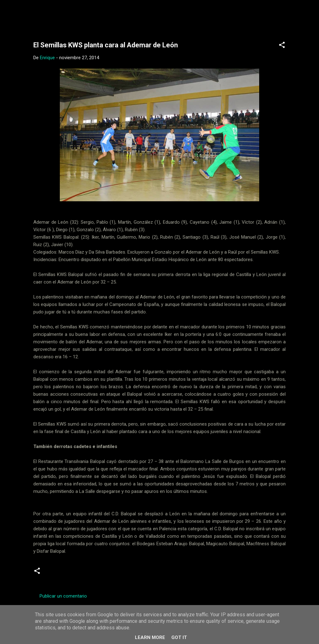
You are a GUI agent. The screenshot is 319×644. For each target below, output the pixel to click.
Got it (179, 637)
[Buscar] (294, 17)
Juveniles (85, 573)
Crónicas (58, 573)
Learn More (150, 637)
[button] (282, 46)
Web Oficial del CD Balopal (81, 15)
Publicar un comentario (63, 596)
